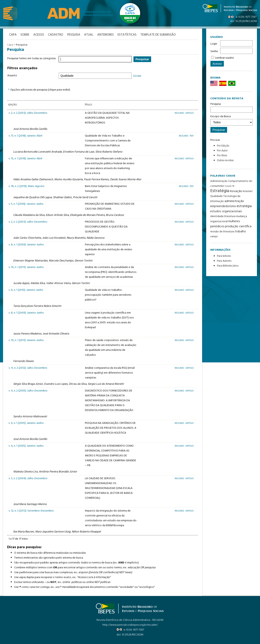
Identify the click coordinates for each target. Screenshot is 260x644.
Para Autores (224, 261)
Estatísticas (128, 35)
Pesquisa (232, 107)
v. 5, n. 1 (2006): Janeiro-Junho (26, 204)
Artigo (190, 113)
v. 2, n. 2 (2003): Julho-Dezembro (28, 113)
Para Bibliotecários (228, 266)
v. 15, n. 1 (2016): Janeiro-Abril (25, 159)
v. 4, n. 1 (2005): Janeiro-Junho (26, 423)
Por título (222, 156)
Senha (214, 51)
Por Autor (222, 151)
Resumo (180, 113)
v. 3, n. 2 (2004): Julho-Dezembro (28, 478)
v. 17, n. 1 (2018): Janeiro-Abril (25, 136)
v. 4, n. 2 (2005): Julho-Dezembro (28, 391)
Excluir (137, 76)
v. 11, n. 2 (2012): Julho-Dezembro (28, 368)
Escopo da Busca (232, 120)
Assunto (12, 76)
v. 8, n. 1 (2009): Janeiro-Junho (26, 244)
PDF (192, 136)
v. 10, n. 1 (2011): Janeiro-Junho (26, 267)
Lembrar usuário (225, 58)
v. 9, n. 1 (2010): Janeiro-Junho (26, 290)
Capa (10, 45)
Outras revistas (225, 160)
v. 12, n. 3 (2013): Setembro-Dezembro (31, 511)
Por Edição (223, 146)
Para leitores (224, 256)
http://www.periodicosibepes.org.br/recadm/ (130, 625)
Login (214, 44)
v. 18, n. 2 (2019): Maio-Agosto (27, 186)
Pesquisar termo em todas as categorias (31, 58)
